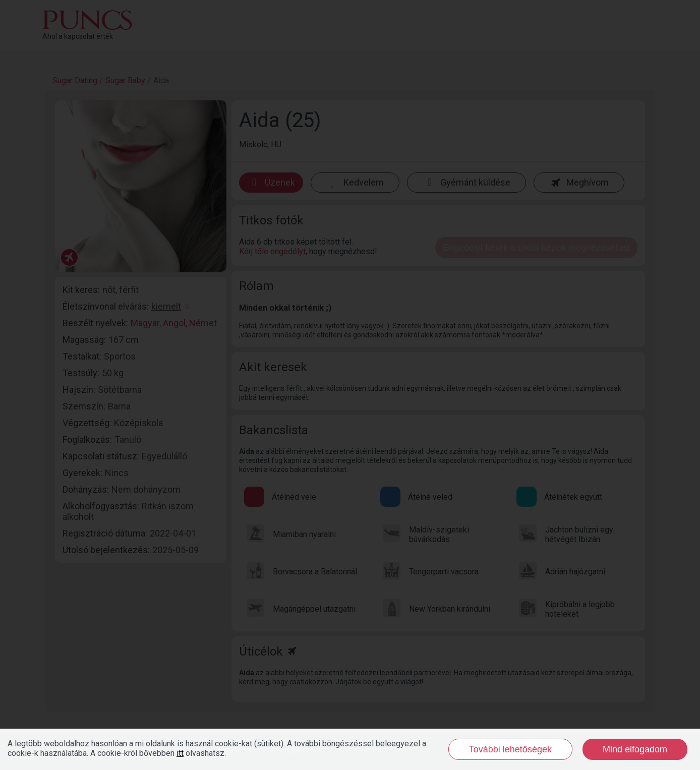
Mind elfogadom (635, 749)
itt (180, 753)
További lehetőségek (510, 749)
